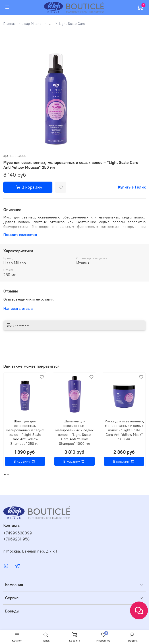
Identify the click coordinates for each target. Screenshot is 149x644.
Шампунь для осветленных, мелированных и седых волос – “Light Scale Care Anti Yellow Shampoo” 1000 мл (74, 432)
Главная (9, 23)
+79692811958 (17, 539)
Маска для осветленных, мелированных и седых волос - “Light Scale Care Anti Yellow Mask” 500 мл (124, 430)
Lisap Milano (32, 23)
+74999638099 (18, 533)
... (50, 23)
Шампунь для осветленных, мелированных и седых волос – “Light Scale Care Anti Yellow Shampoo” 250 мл (25, 432)
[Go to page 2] (8, 475)
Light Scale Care (72, 23)
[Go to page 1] (5, 475)
